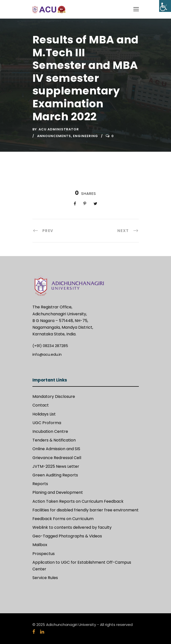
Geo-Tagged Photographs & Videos (67, 536)
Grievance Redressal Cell (57, 458)
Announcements (54, 136)
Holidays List (44, 414)
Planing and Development (58, 492)
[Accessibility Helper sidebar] (165, 6)
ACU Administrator (59, 129)
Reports (40, 484)
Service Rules (45, 578)
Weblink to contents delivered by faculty (72, 527)
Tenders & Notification (54, 440)
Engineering (85, 136)
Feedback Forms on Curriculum (63, 519)
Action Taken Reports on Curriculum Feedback (78, 501)
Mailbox (40, 545)
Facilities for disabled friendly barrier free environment (85, 510)
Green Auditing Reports (55, 475)
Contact (41, 405)
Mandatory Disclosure (54, 396)
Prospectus (44, 554)
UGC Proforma (47, 423)
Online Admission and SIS (56, 449)
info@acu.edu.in (47, 354)
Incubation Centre (50, 431)
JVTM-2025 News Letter (56, 466)
